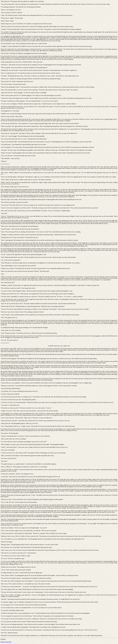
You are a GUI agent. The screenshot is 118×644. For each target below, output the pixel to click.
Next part (3, 639)
